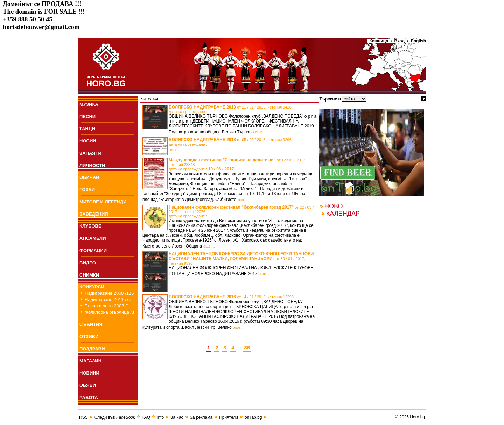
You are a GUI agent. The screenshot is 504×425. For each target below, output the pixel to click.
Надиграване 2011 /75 (108, 299)
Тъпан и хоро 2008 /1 (107, 306)
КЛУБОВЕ (90, 226)
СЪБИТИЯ (91, 324)
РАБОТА (89, 398)
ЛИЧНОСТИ (92, 165)
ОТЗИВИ (89, 337)
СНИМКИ (89, 275)
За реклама (201, 417)
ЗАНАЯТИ (90, 153)
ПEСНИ (87, 116)
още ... (261, 132)
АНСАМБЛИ (93, 238)
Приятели (229, 417)
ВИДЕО (88, 263)
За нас (177, 417)
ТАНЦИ (87, 129)
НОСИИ (88, 141)
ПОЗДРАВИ (92, 349)
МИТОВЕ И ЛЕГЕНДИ (103, 202)
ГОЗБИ (87, 190)
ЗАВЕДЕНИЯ (94, 214)
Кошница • (380, 41)
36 (247, 347)
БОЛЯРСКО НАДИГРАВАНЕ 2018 (231, 142)
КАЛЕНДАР (343, 214)
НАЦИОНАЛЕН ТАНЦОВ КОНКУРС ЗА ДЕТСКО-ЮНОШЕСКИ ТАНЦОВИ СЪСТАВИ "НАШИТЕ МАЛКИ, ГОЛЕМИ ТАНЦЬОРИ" (241, 258)
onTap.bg (253, 417)
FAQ (146, 417)
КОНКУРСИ (92, 287)
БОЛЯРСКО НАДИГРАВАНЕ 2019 (231, 109)
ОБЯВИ (88, 385)
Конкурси (149, 99)
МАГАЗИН (90, 361)
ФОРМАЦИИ (93, 250)
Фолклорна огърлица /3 (109, 312)
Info (160, 417)
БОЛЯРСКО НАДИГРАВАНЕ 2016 (231, 297)
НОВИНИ (89, 373)
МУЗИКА (89, 104)
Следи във (115, 417)
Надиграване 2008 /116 (109, 293)
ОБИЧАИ (89, 177)
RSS (83, 417)
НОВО (334, 206)
